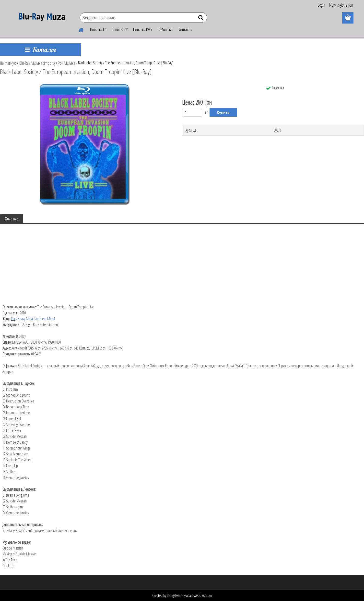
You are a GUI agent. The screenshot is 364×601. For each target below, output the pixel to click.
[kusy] (192, 112)
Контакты (185, 30)
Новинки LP (98, 30)
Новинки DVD (142, 30)
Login (321, 5)
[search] (201, 19)
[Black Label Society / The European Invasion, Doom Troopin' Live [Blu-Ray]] (85, 85)
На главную (8, 63)
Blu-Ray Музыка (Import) (37, 63)
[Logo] (41, 18)
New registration (341, 5)
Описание (12, 219)
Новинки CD (120, 30)
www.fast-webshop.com (197, 595)
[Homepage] (78, 29)
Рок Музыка (66, 63)
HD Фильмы (165, 30)
